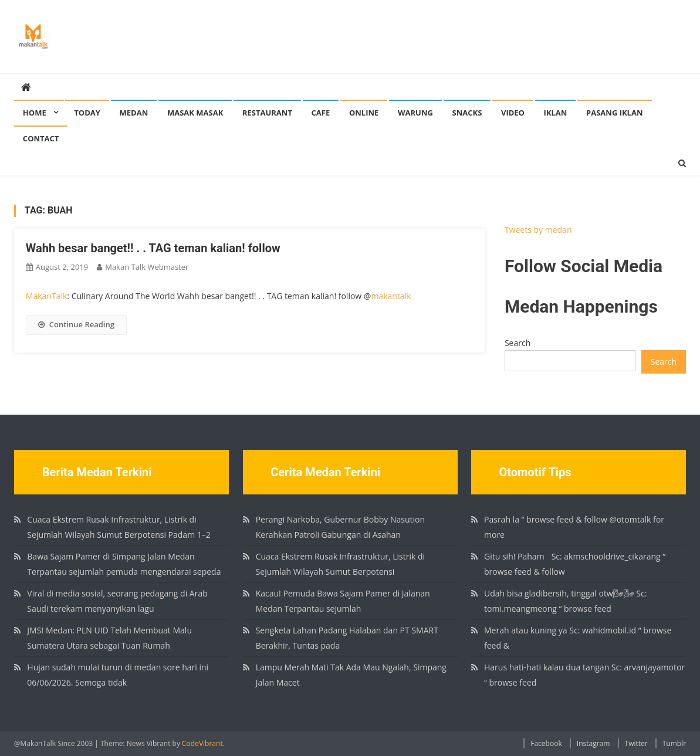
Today (87, 113)
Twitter (636, 743)
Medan (134, 113)
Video (513, 113)
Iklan (556, 113)
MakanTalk (46, 296)
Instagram (594, 743)
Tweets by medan (538, 230)
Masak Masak (195, 113)
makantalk (391, 296)
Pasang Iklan (614, 113)
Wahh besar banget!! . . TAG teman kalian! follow (153, 248)
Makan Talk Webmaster (147, 267)
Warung (415, 113)
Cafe (321, 113)
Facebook (546, 743)
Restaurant (267, 113)
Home (35, 113)
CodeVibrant (202, 743)
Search (518, 343)
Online (364, 113)
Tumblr (674, 743)
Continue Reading (76, 324)
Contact (41, 138)
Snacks (467, 113)
